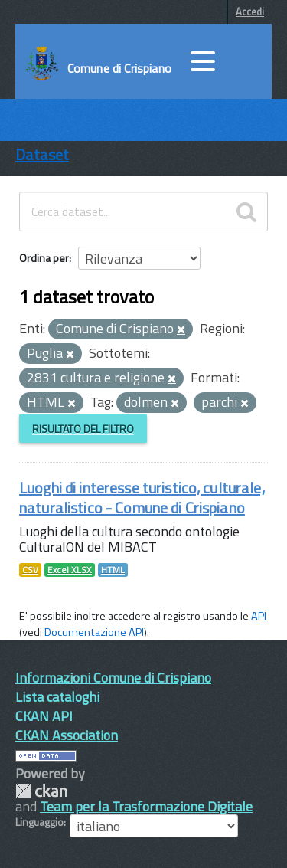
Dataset (42, 154)
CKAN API (44, 716)
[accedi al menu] (203, 61)
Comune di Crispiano (119, 68)
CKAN (41, 791)
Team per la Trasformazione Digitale (146, 806)
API (259, 616)
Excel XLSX (70, 570)
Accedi (250, 11)
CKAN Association (67, 735)
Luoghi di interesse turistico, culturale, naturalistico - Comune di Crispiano (142, 498)
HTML (113, 570)
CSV (30, 570)
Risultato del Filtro (83, 429)
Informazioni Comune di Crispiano (113, 678)
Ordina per (44, 258)
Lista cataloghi (57, 697)
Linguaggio (39, 822)
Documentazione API (94, 632)
